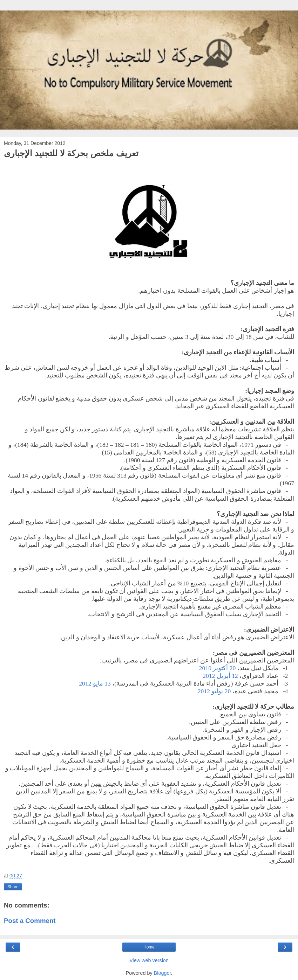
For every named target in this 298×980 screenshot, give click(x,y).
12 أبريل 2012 (220, 676)
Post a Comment (30, 921)
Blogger (162, 973)
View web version (149, 960)
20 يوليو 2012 (214, 691)
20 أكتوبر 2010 (218, 668)
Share (13, 887)
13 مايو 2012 (95, 683)
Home (149, 947)
